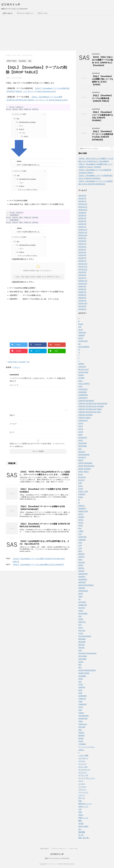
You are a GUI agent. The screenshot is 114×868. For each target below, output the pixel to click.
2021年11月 (83, 267)
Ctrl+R (81, 429)
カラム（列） (83, 767)
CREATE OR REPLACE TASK (90, 412)
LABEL (81, 531)
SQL (28, 365)
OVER (81, 611)
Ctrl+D (81, 423)
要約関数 (82, 832)
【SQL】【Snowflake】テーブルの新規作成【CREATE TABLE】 (102, 98)
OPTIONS (82, 602)
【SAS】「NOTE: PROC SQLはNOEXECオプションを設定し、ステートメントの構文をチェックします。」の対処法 (45, 477)
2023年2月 (82, 224)
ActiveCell (82, 367)
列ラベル (82, 798)
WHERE (81, 736)
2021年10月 (83, 269)
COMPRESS (83, 395)
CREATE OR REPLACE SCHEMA (91, 406)
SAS (80, 650)
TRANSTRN (83, 719)
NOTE (81, 594)
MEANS (81, 554)
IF (79, 500)
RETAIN (81, 645)
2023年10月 (83, 210)
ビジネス (82, 784)
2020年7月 (82, 292)
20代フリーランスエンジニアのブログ (57, 858)
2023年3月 (82, 221)
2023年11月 (83, 207)
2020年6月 (82, 295)
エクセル (82, 761)
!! (79, 318)
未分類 (81, 824)
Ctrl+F (81, 426)
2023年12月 (83, 204)
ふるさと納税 (83, 755)
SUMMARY (83, 696)
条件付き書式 (83, 826)
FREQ (81, 497)
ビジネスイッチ (11, 4)
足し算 (81, 835)
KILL (80, 528)
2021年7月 (82, 278)
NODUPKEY (83, 574)
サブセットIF (83, 775)
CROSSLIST (83, 421)
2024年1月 (82, 201)
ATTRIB (81, 378)
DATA (80, 435)
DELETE (82, 452)
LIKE (80, 543)
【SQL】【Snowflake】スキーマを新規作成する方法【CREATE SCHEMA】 (102, 116)
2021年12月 (83, 264)
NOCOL (81, 568)
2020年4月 (82, 301)
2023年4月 (82, 218)
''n (79, 352)
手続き (81, 815)
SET (80, 665)
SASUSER (82, 659)
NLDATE (82, 562)
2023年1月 (82, 227)
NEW (80, 560)
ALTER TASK (83, 372)
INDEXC (82, 506)
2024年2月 (82, 198)
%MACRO (82, 333)
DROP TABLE (13, 365)
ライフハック (83, 792)
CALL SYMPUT (84, 384)
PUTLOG (82, 631)
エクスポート (83, 758)
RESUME (82, 642)
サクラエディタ (84, 770)
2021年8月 (82, 275)
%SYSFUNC (83, 341)
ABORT (81, 364)
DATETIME (83, 446)
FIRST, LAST (83, 491)
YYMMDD (82, 744)
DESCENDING (84, 455)
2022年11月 (83, 232)
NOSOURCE (83, 591)
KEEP (81, 526)
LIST (80, 545)
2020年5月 (82, 298)
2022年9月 (82, 238)
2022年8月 (82, 241)
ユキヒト (17, 371)
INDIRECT (82, 509)
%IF (80, 327)
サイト (12, 436)
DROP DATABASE (85, 463)
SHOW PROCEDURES (87, 670)
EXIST (81, 489)
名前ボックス (83, 807)
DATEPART (83, 443)
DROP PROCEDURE (86, 466)
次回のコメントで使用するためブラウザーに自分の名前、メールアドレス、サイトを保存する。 (38, 449)
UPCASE (82, 727)
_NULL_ (81, 750)
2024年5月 (82, 196)
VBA (80, 730)
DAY (80, 449)
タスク (81, 781)
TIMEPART (83, 704)
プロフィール (42, 13)
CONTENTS (83, 398)
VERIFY (81, 733)
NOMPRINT (83, 579)
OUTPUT (82, 608)
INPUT (81, 514)
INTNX (81, 523)
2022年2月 (82, 258)
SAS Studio (83, 656)
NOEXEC (82, 577)
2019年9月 (82, 306)
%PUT (81, 338)
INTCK (81, 520)
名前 (12, 419)
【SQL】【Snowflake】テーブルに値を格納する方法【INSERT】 (39, 568)
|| (79, 753)
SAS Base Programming (87, 653)
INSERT (81, 517)
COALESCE (83, 389)
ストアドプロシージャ (87, 778)
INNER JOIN (83, 511)
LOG (80, 548)
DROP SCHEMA (85, 469)
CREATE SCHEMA (85, 415)
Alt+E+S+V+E (83, 369)
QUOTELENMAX (85, 636)
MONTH (81, 557)
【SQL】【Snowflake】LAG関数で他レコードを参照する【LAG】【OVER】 (103, 80)
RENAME (82, 639)
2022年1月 (82, 261)
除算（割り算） (84, 838)
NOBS (81, 565)
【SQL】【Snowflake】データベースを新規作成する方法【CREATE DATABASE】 (102, 136)
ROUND (81, 648)
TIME (80, 701)
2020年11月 (83, 281)
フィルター (83, 787)
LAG (80, 534)
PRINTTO (82, 622)
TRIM (80, 721)
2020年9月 (82, 286)
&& (80, 344)
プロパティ (83, 789)
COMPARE (83, 392)
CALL (80, 381)
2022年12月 (83, 230)
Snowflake (22, 365)
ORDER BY (83, 605)
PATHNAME (83, 614)
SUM (80, 690)
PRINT (81, 619)
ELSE (81, 474)
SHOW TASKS (84, 673)
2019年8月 (82, 309)
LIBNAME (82, 540)
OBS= (81, 596)
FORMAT (82, 494)
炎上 (80, 829)
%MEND (82, 335)
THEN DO (82, 699)
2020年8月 (82, 289)
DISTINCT (82, 457)
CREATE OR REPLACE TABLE (90, 409)
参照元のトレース (85, 804)
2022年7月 (82, 244)
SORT (81, 679)
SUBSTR (82, 687)
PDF (80, 616)
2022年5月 (82, 250)
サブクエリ (83, 772)
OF (80, 599)
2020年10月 (83, 284)
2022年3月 (82, 255)
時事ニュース (83, 818)
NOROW (82, 588)
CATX (81, 386)
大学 (80, 809)
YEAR (81, 741)
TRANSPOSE (83, 716)
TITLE (81, 707)
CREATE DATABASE (86, 401)
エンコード (83, 764)
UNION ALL (83, 724)
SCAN (81, 662)
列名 (80, 801)
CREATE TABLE (84, 418)
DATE (81, 440)
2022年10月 (83, 235)
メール (13, 427)
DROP (81, 460)
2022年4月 (82, 252)
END (80, 483)
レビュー (82, 795)
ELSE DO (82, 477)
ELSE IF (81, 480)
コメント (14, 389)
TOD (80, 710)
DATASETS (83, 438)
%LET (81, 330)
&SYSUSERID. (84, 347)
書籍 (80, 821)
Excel (80, 486)
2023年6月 (82, 213)
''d (79, 350)
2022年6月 (82, 247)
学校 (80, 812)
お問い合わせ (7, 13)
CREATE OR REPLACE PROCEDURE (93, 403)
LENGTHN (82, 537)
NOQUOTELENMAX (86, 585)
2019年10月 (83, 303)
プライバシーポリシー (25, 13)
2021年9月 (82, 272)
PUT (80, 625)
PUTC (81, 628)
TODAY (81, 713)
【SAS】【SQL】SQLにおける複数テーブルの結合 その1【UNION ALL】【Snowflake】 (103, 61)
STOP (81, 684)
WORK (81, 738)
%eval (81, 324)
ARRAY (81, 375)
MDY (80, 551)
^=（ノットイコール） (87, 747)
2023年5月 (82, 215)
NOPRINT (82, 582)
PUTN (81, 633)
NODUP (81, 571)
